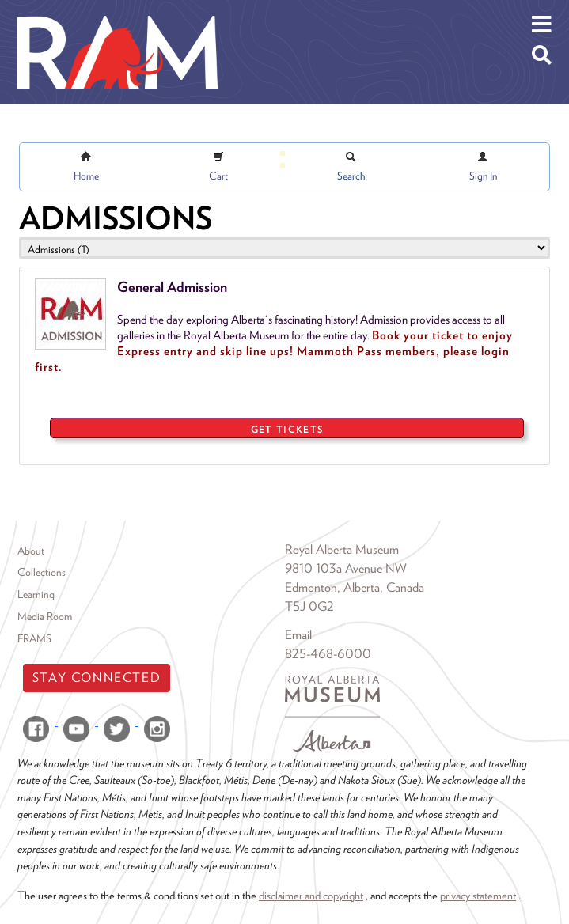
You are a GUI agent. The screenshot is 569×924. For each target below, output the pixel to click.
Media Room (45, 616)
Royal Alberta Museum (342, 549)
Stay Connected (97, 678)
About (31, 551)
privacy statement (478, 895)
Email (298, 635)
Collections (42, 572)
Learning (36, 594)
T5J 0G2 (309, 606)
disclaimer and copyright (311, 895)
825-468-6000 (328, 654)
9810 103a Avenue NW (346, 568)
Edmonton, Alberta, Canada (355, 587)
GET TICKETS (287, 429)
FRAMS (34, 638)
